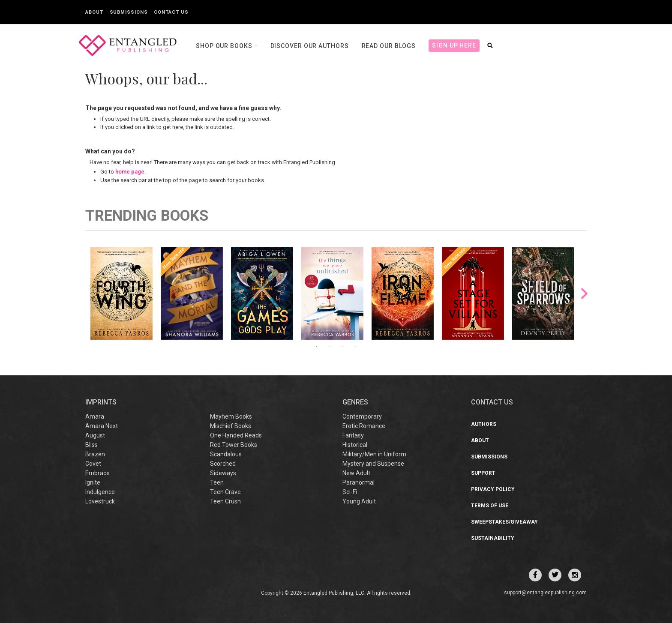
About (94, 12)
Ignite (93, 482)
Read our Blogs (389, 46)
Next (584, 293)
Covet (93, 464)
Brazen (95, 454)
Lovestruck (100, 501)
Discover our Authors (310, 46)
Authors (484, 424)
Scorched (223, 464)
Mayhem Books (231, 416)
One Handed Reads (236, 435)
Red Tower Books (234, 445)
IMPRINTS (101, 402)
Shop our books (225, 46)
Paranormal (358, 482)
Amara (95, 416)
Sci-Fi (350, 492)
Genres (355, 402)
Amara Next (102, 426)
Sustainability (493, 538)
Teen (217, 482)
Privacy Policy (493, 489)
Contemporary (362, 416)
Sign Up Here (454, 45)
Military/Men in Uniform (374, 454)
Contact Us (171, 12)
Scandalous (226, 454)
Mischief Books (231, 426)
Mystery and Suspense (373, 464)
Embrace (97, 473)
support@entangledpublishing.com (545, 593)
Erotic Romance (364, 426)
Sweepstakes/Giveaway (504, 522)
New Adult (356, 473)
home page (130, 172)
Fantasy (353, 435)
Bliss (91, 445)
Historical (355, 445)
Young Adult (359, 501)
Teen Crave (225, 492)
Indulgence (100, 492)
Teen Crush (225, 501)
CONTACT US (492, 402)
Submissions (129, 12)
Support (483, 473)
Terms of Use (490, 506)
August (95, 435)
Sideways (223, 473)
